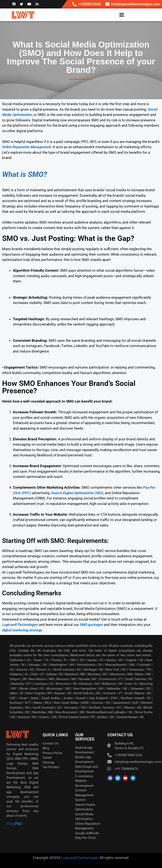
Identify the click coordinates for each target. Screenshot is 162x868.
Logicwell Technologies (80, 858)
